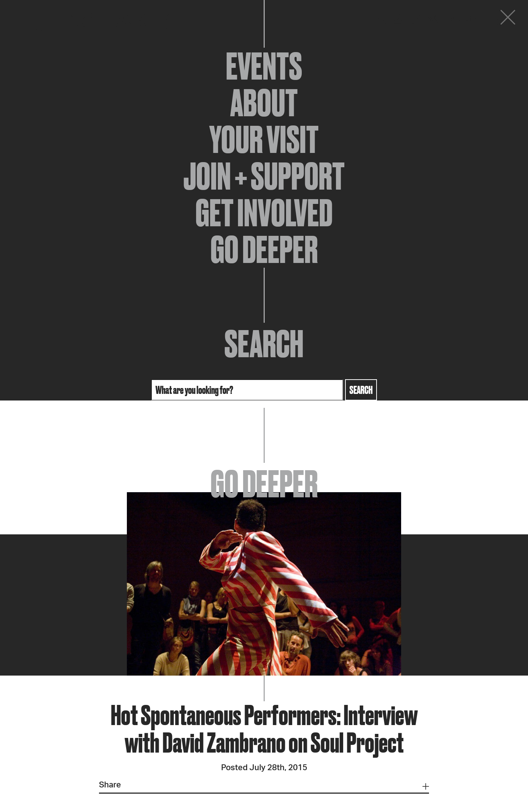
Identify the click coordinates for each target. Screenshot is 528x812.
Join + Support (264, 176)
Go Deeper (264, 249)
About (264, 103)
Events (264, 66)
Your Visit (264, 139)
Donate (463, 19)
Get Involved (264, 213)
